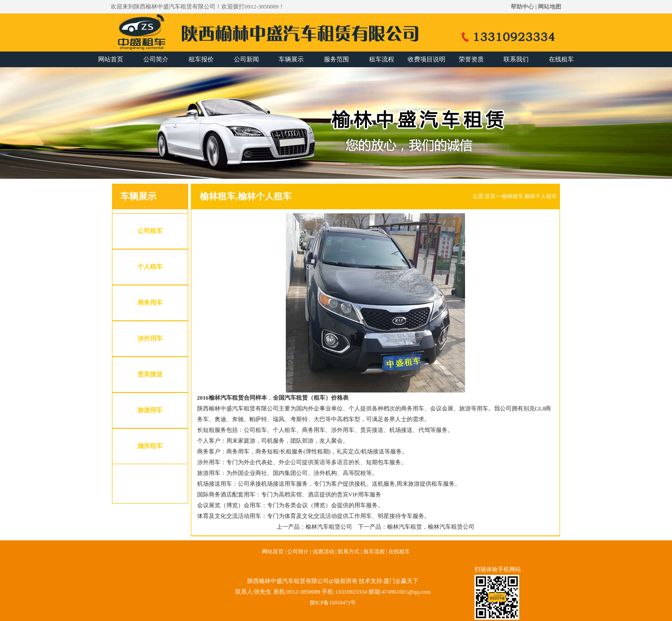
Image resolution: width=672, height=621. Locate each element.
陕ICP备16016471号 (333, 603)
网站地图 (550, 6)
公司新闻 (246, 59)
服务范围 (336, 59)
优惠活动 (323, 552)
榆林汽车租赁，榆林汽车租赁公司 (431, 527)
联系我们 (516, 59)
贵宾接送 (150, 374)
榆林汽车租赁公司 (329, 527)
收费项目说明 (426, 59)
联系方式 (349, 552)
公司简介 (156, 59)
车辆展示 (291, 59)
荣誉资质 (471, 59)
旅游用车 (150, 410)
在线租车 (561, 59)
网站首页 (111, 59)
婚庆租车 (150, 446)
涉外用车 (150, 339)
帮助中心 (522, 6)
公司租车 (150, 231)
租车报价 (201, 59)
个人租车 (150, 267)
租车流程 (382, 59)
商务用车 (150, 303)
